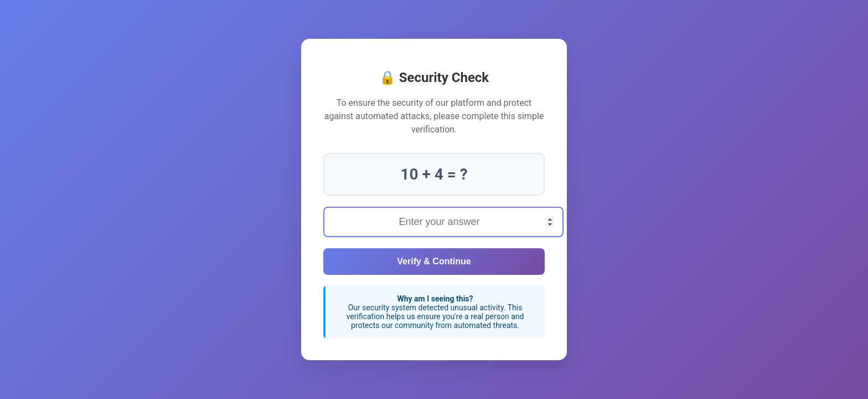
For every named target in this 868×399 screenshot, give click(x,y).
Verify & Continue (434, 261)
